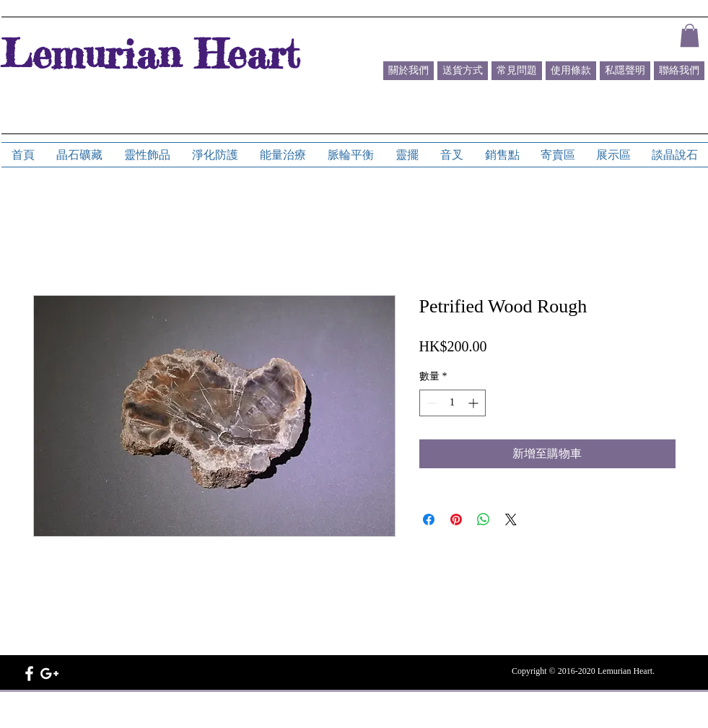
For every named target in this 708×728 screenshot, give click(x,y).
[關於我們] (408, 71)
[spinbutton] (453, 403)
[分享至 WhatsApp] (484, 519)
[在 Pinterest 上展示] (456, 519)
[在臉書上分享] (429, 519)
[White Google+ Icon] (49, 674)
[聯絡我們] (679, 71)
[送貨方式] (463, 71)
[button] (690, 35)
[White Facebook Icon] (29, 674)
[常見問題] (517, 71)
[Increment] (475, 403)
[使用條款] (571, 71)
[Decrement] (431, 403)
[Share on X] (511, 519)
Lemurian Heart (150, 53)
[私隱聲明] (625, 71)
